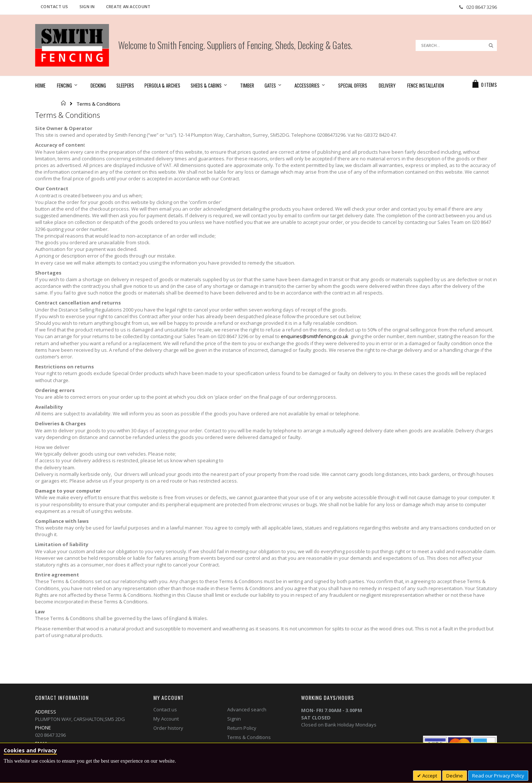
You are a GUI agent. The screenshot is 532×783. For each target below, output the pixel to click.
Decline (455, 776)
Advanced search (247, 709)
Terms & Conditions (249, 737)
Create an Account (128, 6)
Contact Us (54, 6)
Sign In (87, 6)
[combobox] (456, 45)
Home (64, 103)
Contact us (165, 709)
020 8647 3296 (482, 7)
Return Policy (242, 728)
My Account (166, 719)
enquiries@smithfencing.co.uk (315, 336)
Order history (168, 728)
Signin (234, 719)
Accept (429, 776)
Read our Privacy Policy (498, 776)
